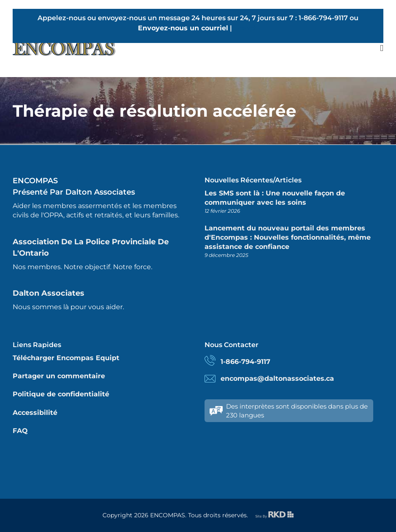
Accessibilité (35, 413)
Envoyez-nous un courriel (183, 28)
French (246, 28)
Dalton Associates (48, 293)
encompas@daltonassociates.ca (277, 378)
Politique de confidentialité (61, 394)
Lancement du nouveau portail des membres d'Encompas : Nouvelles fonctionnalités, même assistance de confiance (288, 238)
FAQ (20, 431)
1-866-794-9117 (245, 362)
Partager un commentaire (59, 376)
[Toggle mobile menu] (382, 48)
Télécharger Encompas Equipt (66, 358)
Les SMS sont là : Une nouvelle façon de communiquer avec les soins (275, 198)
